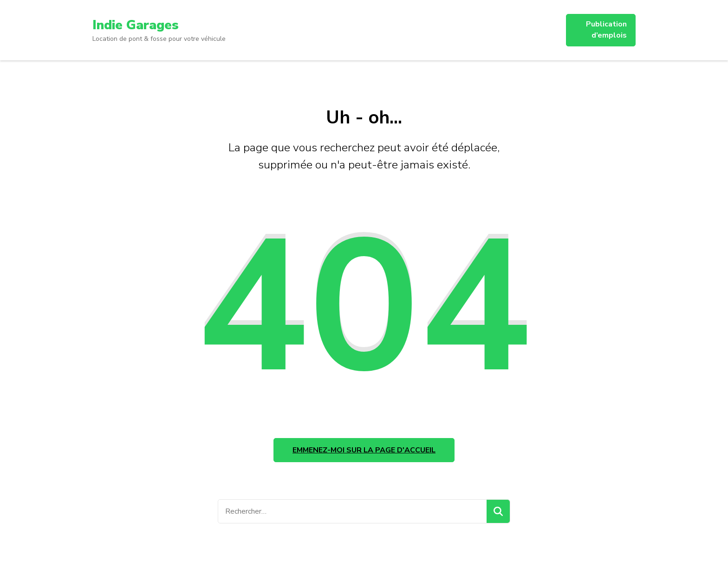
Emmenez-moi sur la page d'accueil (364, 451)
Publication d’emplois (606, 30)
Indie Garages (135, 25)
